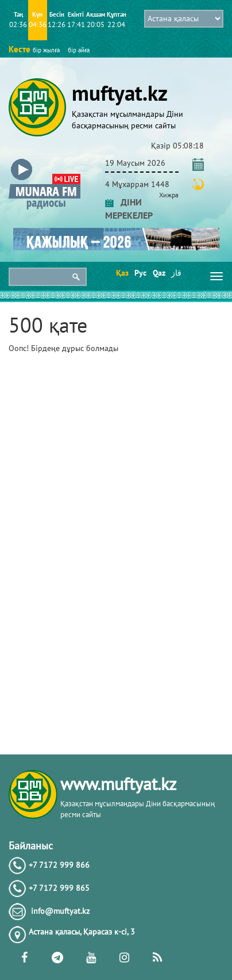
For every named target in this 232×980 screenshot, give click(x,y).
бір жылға (46, 50)
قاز (176, 273)
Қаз (121, 273)
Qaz (158, 273)
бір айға (79, 50)
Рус (140, 273)
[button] (45, 161)
